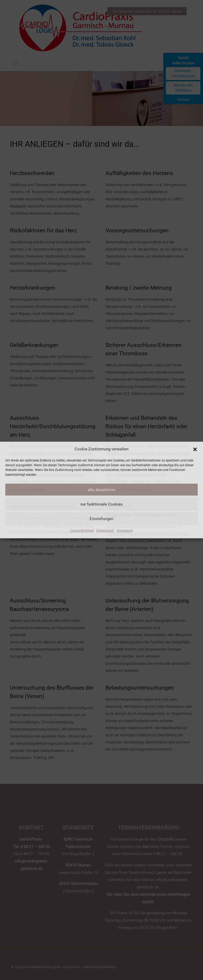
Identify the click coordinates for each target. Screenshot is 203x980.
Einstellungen (101, 519)
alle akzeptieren (102, 490)
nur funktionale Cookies (101, 504)
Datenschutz (105, 531)
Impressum (125, 531)
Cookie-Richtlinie (82, 531)
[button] (195, 449)
